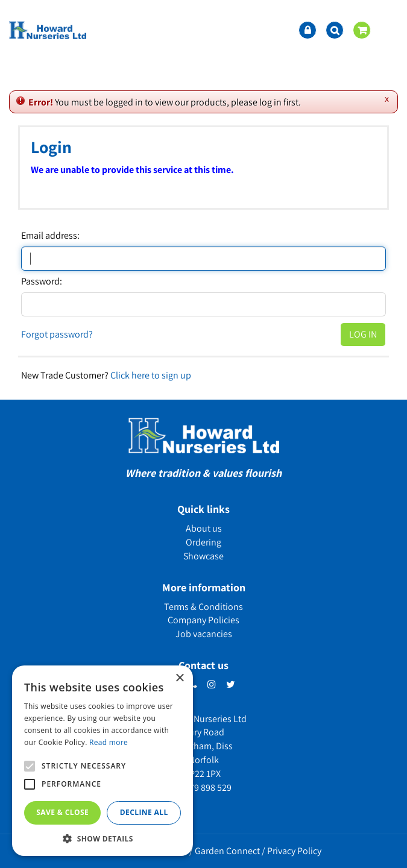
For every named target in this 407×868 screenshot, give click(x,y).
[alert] (103, 761)
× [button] (179, 678)
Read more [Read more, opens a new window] (109, 742)
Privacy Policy (294, 851)
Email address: (50, 236)
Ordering (203, 542)
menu (389, 30)
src (335, 30)
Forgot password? (57, 334)
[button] (103, 838)
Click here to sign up (151, 375)
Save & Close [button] (62, 812)
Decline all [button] (144, 812)
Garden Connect (227, 851)
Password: (42, 281)
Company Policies (203, 620)
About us (204, 528)
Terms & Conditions (203, 607)
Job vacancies (204, 634)
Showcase (203, 556)
